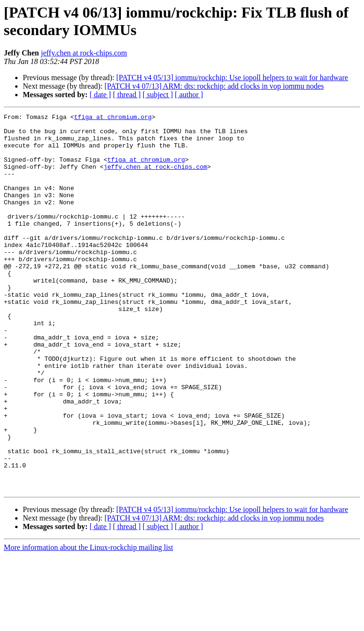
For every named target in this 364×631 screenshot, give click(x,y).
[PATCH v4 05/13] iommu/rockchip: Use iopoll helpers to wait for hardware (232, 78)
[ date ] (100, 95)
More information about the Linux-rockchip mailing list (88, 623)
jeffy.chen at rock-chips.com (84, 53)
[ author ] (189, 95)
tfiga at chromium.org (113, 118)
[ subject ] (158, 95)
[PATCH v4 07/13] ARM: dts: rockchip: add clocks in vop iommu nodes (214, 86)
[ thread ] (127, 95)
